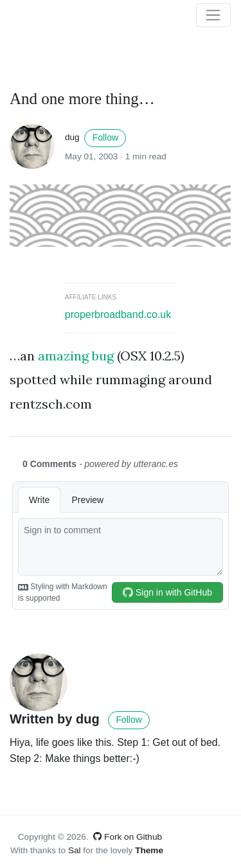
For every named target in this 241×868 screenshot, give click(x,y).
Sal (75, 850)
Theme (149, 850)
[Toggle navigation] (213, 15)
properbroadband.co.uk (118, 314)
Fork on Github (128, 837)
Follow (105, 137)
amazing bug (76, 356)
